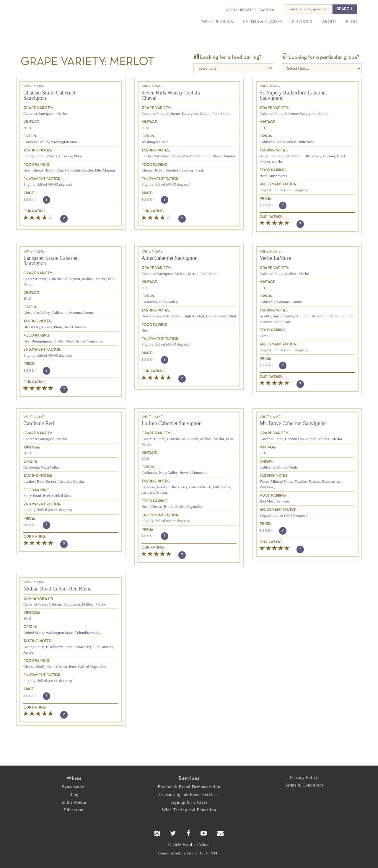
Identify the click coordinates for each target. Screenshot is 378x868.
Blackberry (191, 156)
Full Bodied (172, 316)
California (267, 142)
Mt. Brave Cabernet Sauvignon (293, 423)
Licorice (65, 156)
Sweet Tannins (75, 327)
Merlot (62, 114)
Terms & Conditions (304, 785)
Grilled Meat (64, 341)
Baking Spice (34, 647)
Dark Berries (151, 316)
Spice (176, 156)
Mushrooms (278, 176)
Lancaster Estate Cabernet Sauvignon (51, 261)
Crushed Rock (200, 487)
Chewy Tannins (223, 156)
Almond (302, 316)
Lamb (264, 336)
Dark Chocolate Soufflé (75, 170)
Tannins (301, 481)
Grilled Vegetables (89, 341)
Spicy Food (32, 496)
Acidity (265, 316)
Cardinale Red (39, 423)
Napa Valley (286, 142)
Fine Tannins (103, 647)
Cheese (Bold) (44, 170)
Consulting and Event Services (189, 795)
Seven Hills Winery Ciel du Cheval (171, 95)
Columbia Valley (36, 142)
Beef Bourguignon (38, 341)
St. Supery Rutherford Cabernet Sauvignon (293, 95)
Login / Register (241, 10)
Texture (315, 481)
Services (302, 22)
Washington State (64, 142)
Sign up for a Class (189, 802)
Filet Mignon (105, 170)
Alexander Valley (37, 313)
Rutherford (306, 142)
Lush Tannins (216, 316)
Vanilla (289, 316)
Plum (78, 156)
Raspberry (267, 487)
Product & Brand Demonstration (189, 787)
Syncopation (74, 787)
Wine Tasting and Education (189, 810)
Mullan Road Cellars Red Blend (57, 589)
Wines (74, 778)
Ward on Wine (71, 15)
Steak (200, 170)
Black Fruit (294, 156)
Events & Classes (263, 22)
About (329, 22)
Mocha (277, 162)
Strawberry (83, 647)
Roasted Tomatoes (179, 170)
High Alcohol (194, 316)
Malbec (88, 279)
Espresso (148, 487)
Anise (264, 156)
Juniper (29, 652)
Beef (27, 170)
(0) (267, 10)
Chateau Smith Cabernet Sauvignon (49, 95)
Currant (329, 156)
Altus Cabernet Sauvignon (170, 258)
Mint (232, 316)
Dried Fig (337, 316)
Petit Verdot (221, 114)
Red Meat (267, 501)
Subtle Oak (282, 322)
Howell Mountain (193, 473)
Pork (73, 666)
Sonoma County (82, 313)
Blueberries (331, 481)
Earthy (28, 156)
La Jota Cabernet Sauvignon (171, 423)
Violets (52, 156)
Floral (40, 156)
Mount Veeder (288, 467)
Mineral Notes (282, 481)
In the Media (74, 802)
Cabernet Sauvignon (39, 114)
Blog (352, 22)
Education (74, 810)
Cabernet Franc (153, 114)
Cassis (47, 327)
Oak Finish (162, 156)
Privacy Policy (304, 778)
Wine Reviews (217, 22)
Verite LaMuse (275, 258)
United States (34, 633)
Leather (29, 481)
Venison (283, 501)
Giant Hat (196, 853)
